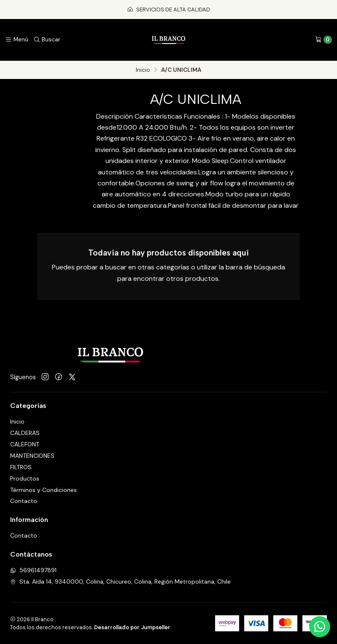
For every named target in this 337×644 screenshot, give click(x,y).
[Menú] (17, 40)
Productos (25, 478)
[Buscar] (47, 40)
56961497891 (33, 570)
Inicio (143, 70)
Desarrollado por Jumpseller (132, 627)
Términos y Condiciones (43, 490)
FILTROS (21, 467)
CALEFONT (25, 444)
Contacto (24, 501)
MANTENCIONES (32, 456)
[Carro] (324, 40)
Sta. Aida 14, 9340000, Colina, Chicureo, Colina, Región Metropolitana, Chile (120, 582)
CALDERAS (25, 433)
